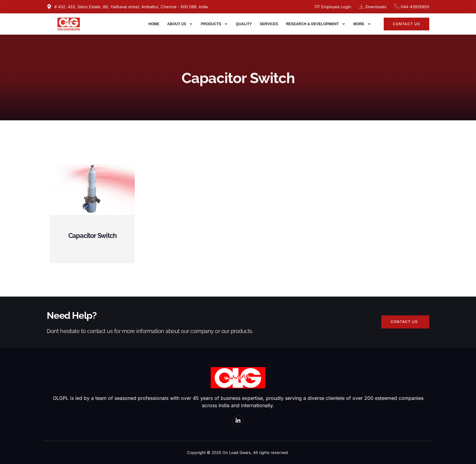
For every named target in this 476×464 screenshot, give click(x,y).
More (362, 24)
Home (154, 24)
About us (180, 24)
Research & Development (316, 24)
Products (214, 24)
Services (269, 24)
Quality (244, 24)
